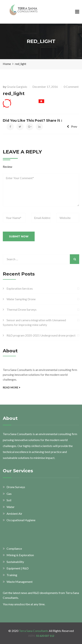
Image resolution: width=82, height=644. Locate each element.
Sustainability (15, 562)
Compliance (14, 548)
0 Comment (71, 87)
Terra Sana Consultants (34, 631)
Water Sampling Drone (21, 299)
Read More (12, 387)
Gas (9, 494)
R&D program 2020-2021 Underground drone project (41, 335)
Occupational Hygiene (21, 520)
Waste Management (20, 582)
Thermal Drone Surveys (22, 309)
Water (11, 507)
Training (12, 575)
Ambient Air (14, 514)
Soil (9, 500)
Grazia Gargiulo (17, 87)
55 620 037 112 (45, 636)
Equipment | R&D (18, 568)
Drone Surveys (16, 487)
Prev (72, 126)
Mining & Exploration (20, 555)
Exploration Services (20, 288)
